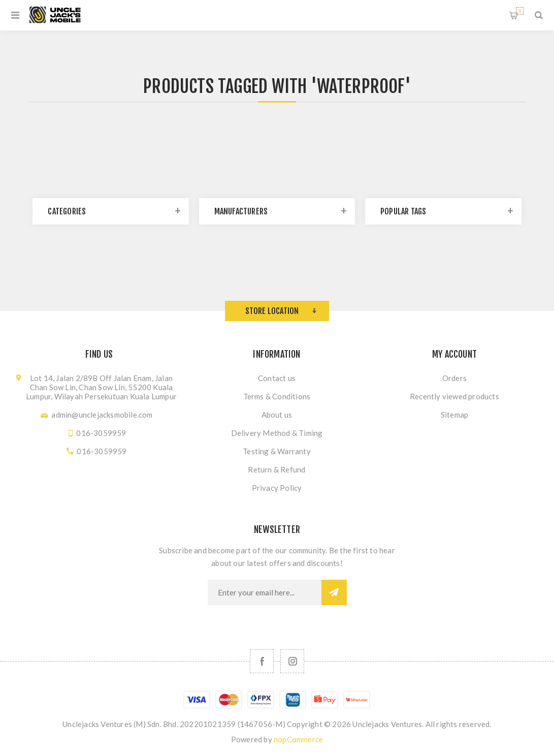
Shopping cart (520, 11)
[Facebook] (262, 661)
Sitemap (454, 415)
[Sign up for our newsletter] (265, 592)
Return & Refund (276, 469)
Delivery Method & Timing (277, 433)
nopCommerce (298, 739)
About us (277, 415)
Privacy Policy (277, 488)
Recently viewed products (454, 396)
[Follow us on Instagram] (292, 661)
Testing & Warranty (277, 451)
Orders (454, 378)
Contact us (277, 378)
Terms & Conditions (277, 396)
